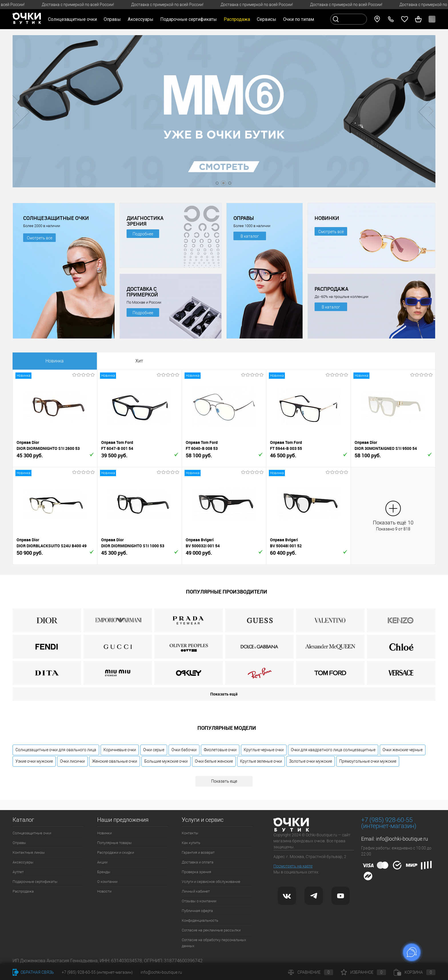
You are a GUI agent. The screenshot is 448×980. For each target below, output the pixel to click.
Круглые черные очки (264, 750)
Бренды (104, 872)
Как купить (191, 843)
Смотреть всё (331, 232)
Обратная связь (33, 972)
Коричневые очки (120, 750)
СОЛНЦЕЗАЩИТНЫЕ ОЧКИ (56, 218)
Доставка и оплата (198, 862)
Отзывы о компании (199, 901)
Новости (104, 891)
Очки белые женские (214, 761)
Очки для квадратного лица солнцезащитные (333, 750)
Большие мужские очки (166, 761)
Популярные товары (114, 843)
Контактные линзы (29, 852)
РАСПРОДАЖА (331, 289)
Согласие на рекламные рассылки (211, 930)
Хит (139, 361)
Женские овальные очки (115, 761)
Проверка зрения (196, 872)
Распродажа (23, 891)
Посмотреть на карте (293, 866)
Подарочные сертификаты (189, 19)
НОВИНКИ (327, 218)
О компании (107, 882)
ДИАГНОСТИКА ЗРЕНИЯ (145, 221)
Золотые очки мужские (311, 761)
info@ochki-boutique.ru (402, 839)
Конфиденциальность (200, 920)
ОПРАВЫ (244, 218)
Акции (102, 862)
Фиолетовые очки (220, 750)
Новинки (104, 833)
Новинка (55, 361)
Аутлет (18, 872)
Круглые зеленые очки (261, 761)
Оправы (19, 843)
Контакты (190, 833)
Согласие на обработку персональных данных (214, 943)
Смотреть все (40, 238)
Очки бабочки (184, 750)
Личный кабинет (196, 891)
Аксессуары (23, 862)
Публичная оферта (197, 911)
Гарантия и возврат (198, 852)
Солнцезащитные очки (32, 833)
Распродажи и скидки (116, 852)
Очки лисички (72, 761)
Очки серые (154, 750)
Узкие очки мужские (34, 761)
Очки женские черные (403, 750)
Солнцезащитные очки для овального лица (56, 750)
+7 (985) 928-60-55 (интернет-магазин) (97, 972)
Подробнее (143, 234)
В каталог (250, 236)
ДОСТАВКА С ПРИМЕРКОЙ (142, 292)
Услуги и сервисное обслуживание (211, 882)
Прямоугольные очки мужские (368, 761)
